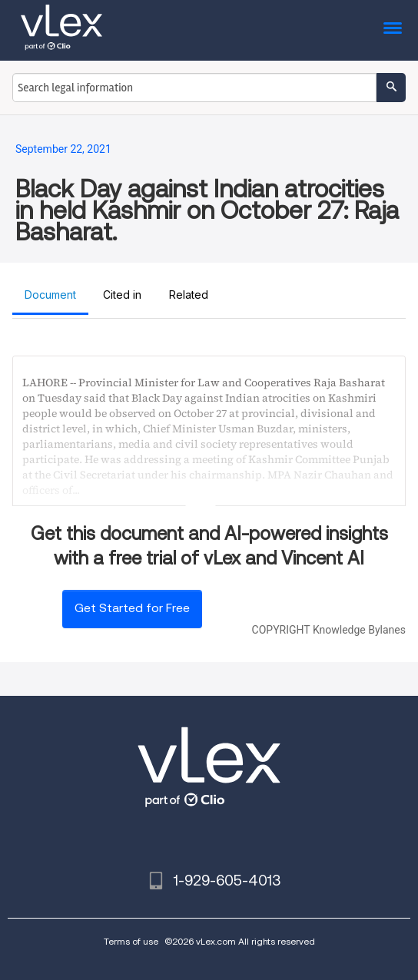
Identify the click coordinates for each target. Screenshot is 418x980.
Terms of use (131, 941)
